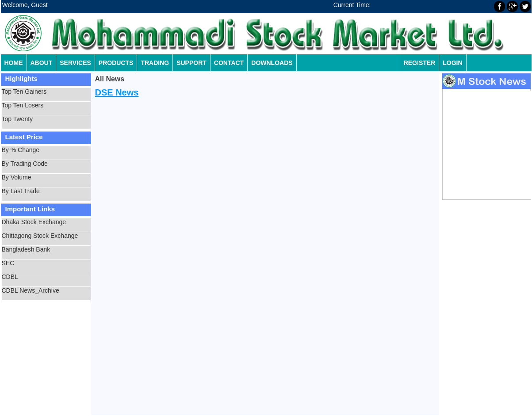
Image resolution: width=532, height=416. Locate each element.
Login (452, 63)
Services (75, 63)
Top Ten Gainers (24, 92)
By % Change (21, 150)
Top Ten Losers (23, 105)
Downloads (272, 63)
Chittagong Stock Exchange (40, 236)
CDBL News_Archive (31, 290)
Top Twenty (17, 119)
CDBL (10, 277)
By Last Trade (21, 191)
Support (191, 63)
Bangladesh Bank (26, 249)
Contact (229, 63)
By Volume (17, 177)
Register (420, 63)
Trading (155, 63)
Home (14, 63)
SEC (8, 263)
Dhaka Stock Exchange (34, 222)
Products (116, 63)
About (42, 63)
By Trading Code (25, 164)
